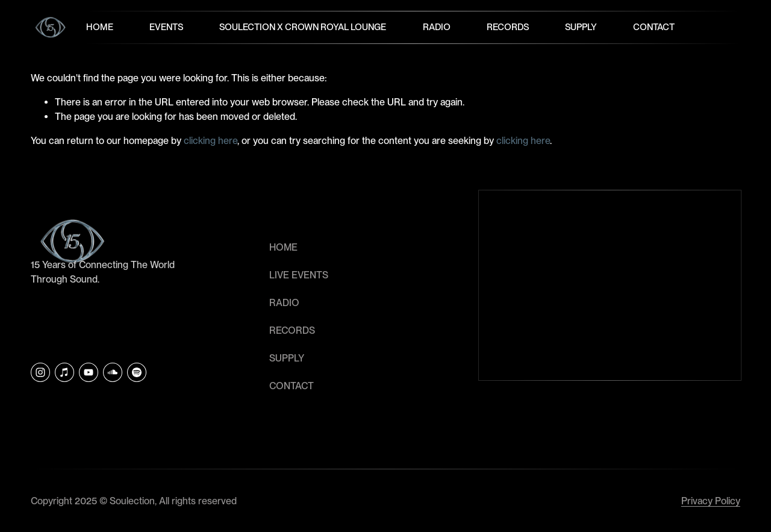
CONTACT (292, 386)
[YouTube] (89, 372)
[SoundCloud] (113, 372)
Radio (437, 27)
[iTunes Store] (64, 372)
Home (100, 27)
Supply (581, 27)
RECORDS (292, 330)
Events (166, 27)
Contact (654, 27)
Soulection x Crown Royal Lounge (303, 27)
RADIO (284, 303)
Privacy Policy (711, 501)
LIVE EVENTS (299, 275)
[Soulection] (137, 372)
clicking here (211, 141)
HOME (283, 247)
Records (508, 27)
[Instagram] (40, 372)
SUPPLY (287, 358)
